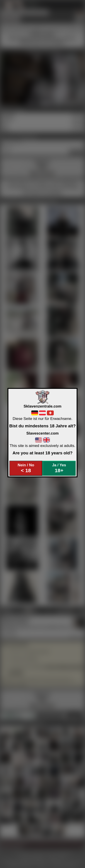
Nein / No (26, 468)
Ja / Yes (59, 468)
